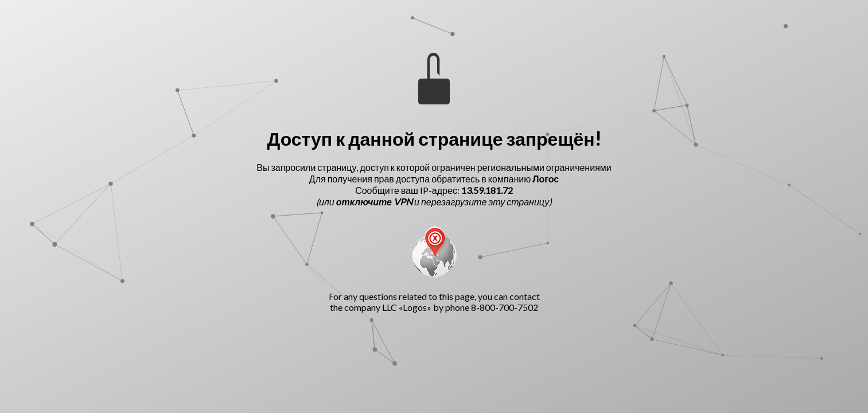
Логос (546, 179)
